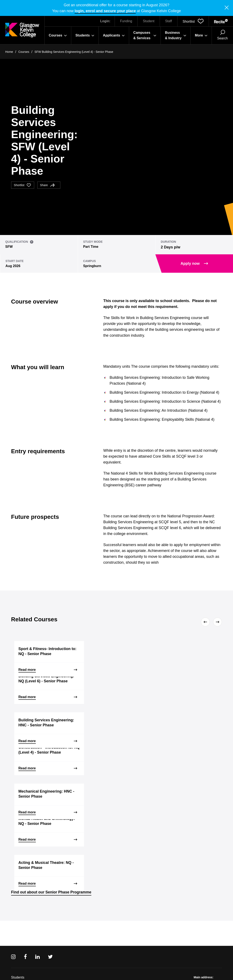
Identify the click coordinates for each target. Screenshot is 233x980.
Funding (126, 21)
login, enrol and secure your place (105, 11)
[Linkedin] (37, 957)
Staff (169, 21)
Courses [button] (58, 35)
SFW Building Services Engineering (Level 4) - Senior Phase (74, 52)
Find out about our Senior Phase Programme (51, 892)
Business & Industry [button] (176, 35)
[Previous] (206, 622)
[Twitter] (50, 957)
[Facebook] (25, 957)
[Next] (217, 622)
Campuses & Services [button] (145, 35)
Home (9, 52)
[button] (193, 21)
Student (149, 21)
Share (47, 185)
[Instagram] (13, 957)
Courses (24, 52)
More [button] (201, 35)
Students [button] (85, 35)
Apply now (194, 263)
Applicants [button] (114, 35)
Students (18, 977)
